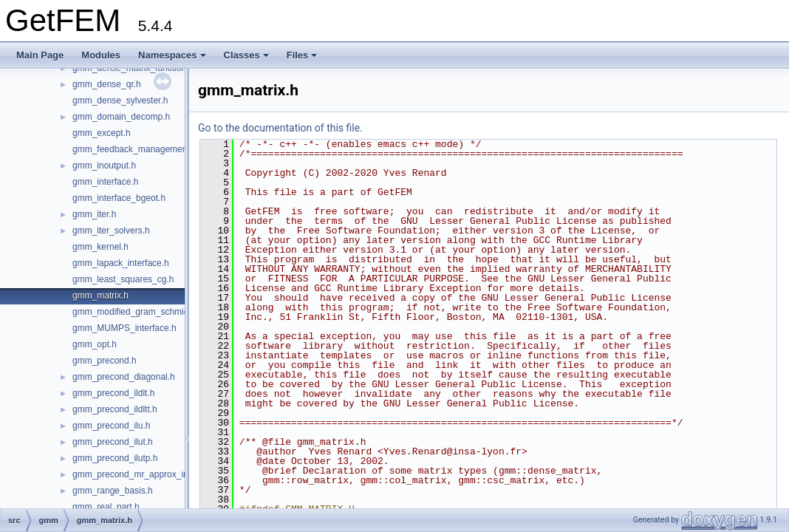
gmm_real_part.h (106, 507)
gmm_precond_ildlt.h (113, 393)
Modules (101, 55)
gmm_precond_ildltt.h (115, 409)
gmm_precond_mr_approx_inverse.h (145, 474)
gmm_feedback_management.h (135, 149)
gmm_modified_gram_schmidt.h (136, 312)
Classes (246, 55)
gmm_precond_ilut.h (113, 442)
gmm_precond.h (105, 361)
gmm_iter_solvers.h (111, 231)
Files (302, 55)
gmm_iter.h (94, 214)
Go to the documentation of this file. (280, 128)
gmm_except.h (102, 133)
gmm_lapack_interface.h (121, 263)
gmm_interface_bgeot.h (119, 198)
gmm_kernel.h (100, 247)
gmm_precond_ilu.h (111, 426)
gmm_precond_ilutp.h (115, 458)
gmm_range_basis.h (113, 491)
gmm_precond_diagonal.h (124, 377)
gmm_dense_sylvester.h (120, 100)
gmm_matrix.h (100, 296)
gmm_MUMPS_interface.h (124, 328)
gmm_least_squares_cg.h (123, 279)
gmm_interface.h (105, 182)
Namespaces (172, 55)
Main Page (40, 55)
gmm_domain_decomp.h (121, 117)
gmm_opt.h (95, 344)
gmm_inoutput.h (104, 166)
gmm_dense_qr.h (107, 84)
